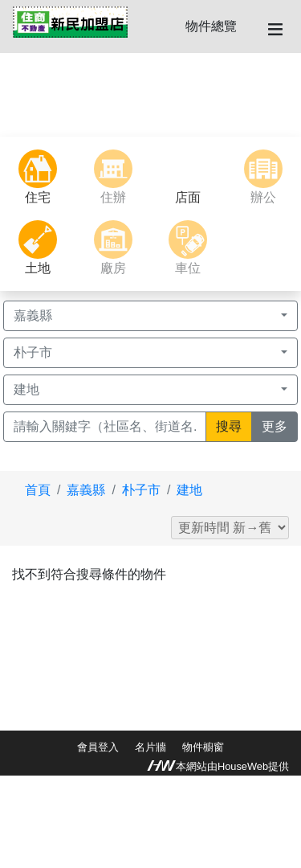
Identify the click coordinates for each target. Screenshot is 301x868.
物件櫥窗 (203, 747)
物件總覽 (211, 26)
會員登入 (98, 747)
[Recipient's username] (105, 427)
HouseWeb (243, 766)
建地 (189, 490)
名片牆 (150, 747)
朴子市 (141, 490)
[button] (22, 95)
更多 (280, 425)
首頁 (38, 490)
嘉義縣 (86, 490)
